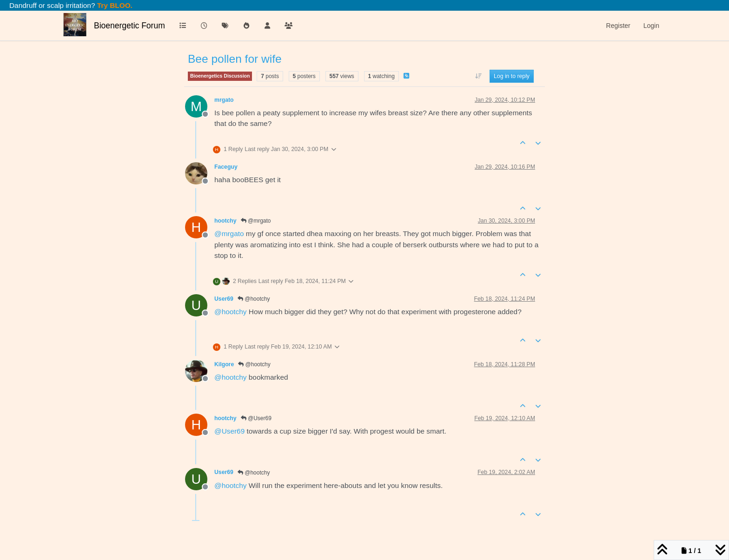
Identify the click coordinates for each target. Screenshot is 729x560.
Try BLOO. (114, 5)
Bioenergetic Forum (129, 26)
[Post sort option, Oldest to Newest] (478, 76)
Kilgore (224, 364)
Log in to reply (512, 76)
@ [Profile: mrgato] (229, 234)
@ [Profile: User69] (229, 431)
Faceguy (226, 167)
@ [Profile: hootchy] (231, 312)
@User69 (256, 418)
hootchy (225, 221)
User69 (224, 299)
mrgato (224, 100)
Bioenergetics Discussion (220, 76)
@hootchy (254, 299)
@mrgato (256, 221)
